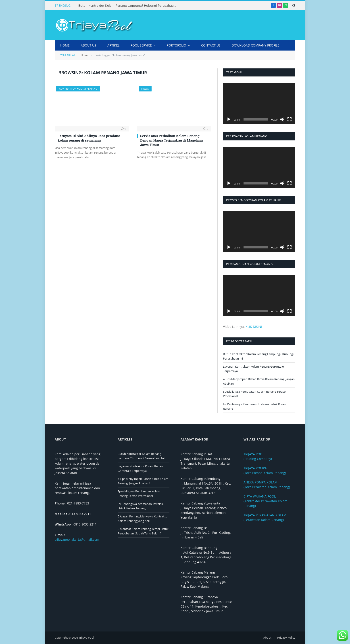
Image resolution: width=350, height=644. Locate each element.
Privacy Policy (286, 638)
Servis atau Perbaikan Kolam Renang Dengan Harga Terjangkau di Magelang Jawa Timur (172, 140)
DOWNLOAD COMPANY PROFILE (255, 45)
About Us (89, 45)
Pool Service (141, 45)
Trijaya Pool (86, 638)
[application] (259, 104)
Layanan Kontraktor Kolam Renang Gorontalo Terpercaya (141, 468)
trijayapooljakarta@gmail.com (77, 539)
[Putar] (229, 119)
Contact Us (211, 45)
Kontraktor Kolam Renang (78, 89)
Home (65, 45)
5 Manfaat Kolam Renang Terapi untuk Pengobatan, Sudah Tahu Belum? (143, 531)
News (145, 89)
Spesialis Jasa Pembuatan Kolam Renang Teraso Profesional (139, 494)
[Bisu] (282, 119)
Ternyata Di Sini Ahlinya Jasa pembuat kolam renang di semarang (89, 138)
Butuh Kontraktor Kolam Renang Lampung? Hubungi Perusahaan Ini (129, 6)
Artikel (113, 45)
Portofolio (176, 45)
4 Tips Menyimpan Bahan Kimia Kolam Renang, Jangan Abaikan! (143, 481)
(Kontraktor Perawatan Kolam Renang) (265, 501)
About (267, 638)
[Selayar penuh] (290, 119)
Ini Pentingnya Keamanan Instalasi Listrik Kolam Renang (141, 506)
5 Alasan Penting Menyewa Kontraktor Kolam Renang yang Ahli (143, 519)
